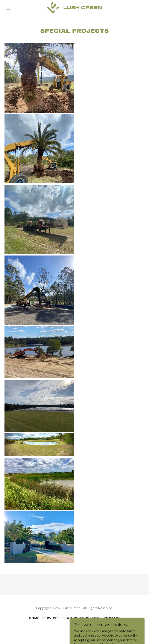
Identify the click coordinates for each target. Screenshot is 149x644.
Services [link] (51, 618)
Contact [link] (112, 618)
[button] (11, 8)
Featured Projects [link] (82, 618)
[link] (74, 13)
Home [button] (34, 618)
